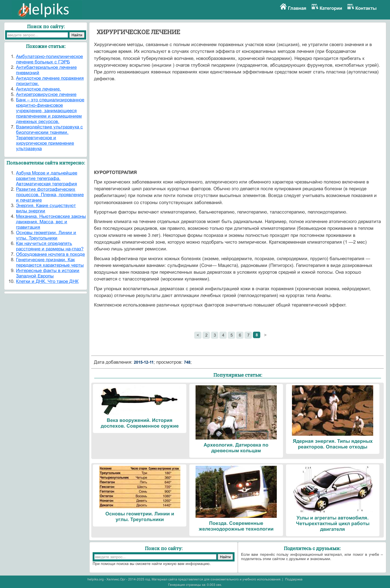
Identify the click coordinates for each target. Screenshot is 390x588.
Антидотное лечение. (38, 89)
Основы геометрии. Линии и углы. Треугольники (46, 235)
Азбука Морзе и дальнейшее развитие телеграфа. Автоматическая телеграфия (47, 178)
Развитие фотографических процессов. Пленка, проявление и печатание (50, 195)
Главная (297, 8)
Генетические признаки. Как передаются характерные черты (50, 262)
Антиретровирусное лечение (46, 94)
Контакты (366, 8)
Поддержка (294, 579)
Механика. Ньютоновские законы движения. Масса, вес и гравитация (51, 222)
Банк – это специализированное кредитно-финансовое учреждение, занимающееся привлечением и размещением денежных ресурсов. (50, 111)
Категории (331, 8)
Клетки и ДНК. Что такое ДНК (47, 281)
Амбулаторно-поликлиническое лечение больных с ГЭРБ (49, 59)
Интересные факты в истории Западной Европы (48, 273)
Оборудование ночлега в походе (50, 254)
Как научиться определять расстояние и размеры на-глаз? (50, 246)
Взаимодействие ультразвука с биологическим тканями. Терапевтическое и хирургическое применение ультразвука (49, 138)
